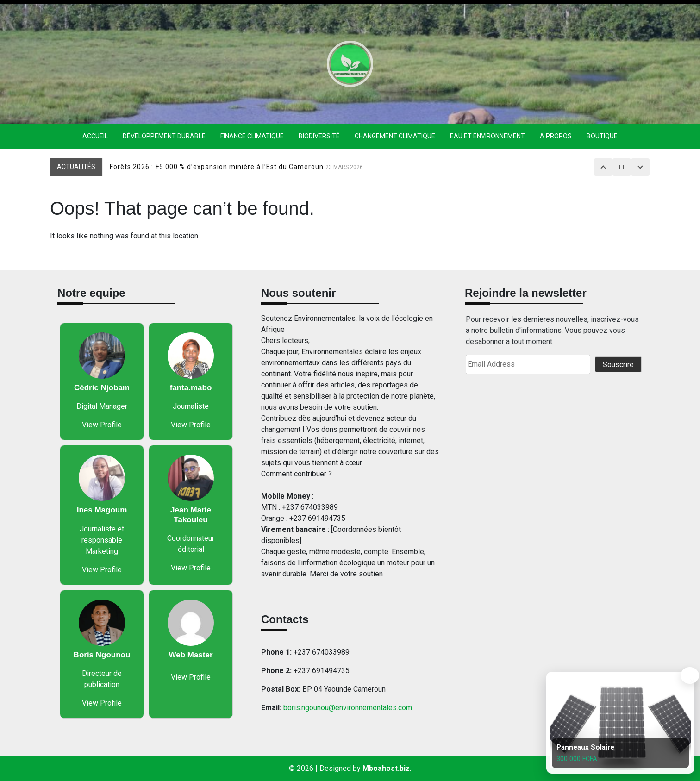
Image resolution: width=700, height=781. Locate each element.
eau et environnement (487, 136)
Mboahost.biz (386, 768)
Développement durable (164, 136)
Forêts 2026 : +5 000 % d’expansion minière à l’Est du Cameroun (236, 167)
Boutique (602, 136)
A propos (556, 136)
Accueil (95, 136)
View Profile (102, 425)
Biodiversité (319, 136)
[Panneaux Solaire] (619, 723)
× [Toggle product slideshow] (691, 680)
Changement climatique (395, 136)
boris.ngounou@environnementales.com (348, 708)
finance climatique (252, 136)
